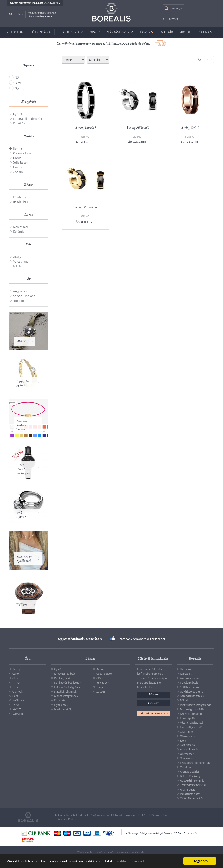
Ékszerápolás (188, 718)
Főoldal (18, 32)
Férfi (18, 83)
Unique (18, 167)
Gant (15, 696)
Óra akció (185, 767)
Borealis (111, 13)
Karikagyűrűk (62, 678)
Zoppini (18, 172)
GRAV (17, 158)
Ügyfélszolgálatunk (191, 691)
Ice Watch (18, 700)
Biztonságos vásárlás (192, 709)
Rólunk (203, 32)
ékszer (145, 32)
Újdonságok (42, 32)
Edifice (16, 687)
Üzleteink (186, 669)
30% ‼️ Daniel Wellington (23, 469)
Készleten (20, 197)
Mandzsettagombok (66, 696)
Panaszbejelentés (190, 794)
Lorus (16, 705)
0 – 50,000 (20, 291)
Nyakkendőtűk (63, 709)
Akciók (185, 32)
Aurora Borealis (189, 749)
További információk (129, 861)
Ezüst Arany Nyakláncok (24, 559)
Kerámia (19, 231)
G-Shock (17, 691)
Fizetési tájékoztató (191, 727)
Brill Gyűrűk (21, 515)
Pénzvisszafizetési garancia (196, 705)
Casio (16, 673)
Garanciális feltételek (192, 696)
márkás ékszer (118, 32)
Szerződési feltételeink (193, 785)
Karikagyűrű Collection (68, 682)
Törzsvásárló (187, 745)
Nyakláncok (61, 705)
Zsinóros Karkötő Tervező (22, 425)
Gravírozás (186, 758)
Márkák (167, 32)
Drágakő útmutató (191, 713)
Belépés (19, 14)
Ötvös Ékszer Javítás (192, 798)
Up (208, 60)
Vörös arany (21, 261)
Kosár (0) (176, 8)
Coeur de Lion (22, 153)
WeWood (22, 605)
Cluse (16, 678)
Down (211, 60)
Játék (183, 740)
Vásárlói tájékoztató (192, 722)
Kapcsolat (186, 673)
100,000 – (20, 300)
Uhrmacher (187, 754)
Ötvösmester (188, 736)
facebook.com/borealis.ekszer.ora (142, 639)
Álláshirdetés (188, 789)
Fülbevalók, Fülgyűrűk (28, 118)
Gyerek (19, 88)
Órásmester (187, 731)
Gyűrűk (18, 114)
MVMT (21, 341)
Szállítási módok (190, 687)
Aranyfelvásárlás (190, 771)
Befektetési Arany (190, 776)
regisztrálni (47, 16)
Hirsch (16, 682)
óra (93, 32)
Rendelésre (21, 201)
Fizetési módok (189, 682)
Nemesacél (21, 227)
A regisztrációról (190, 678)
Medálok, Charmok (65, 691)
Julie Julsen (21, 162)
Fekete (18, 266)
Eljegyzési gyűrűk (23, 383)
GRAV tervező (69, 32)
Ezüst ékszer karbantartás (195, 762)
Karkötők (19, 123)
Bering (18, 148)
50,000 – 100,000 (24, 296)
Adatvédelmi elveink (192, 780)
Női (17, 77)
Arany (17, 256)
